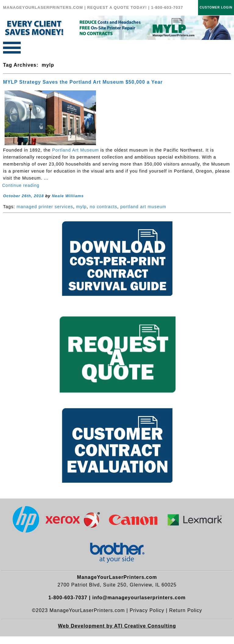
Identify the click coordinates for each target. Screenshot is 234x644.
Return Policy (186, 610)
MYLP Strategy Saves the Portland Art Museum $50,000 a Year (83, 82)
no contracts (103, 207)
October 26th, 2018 (23, 196)
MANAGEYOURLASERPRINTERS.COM (43, 7)
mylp (81, 207)
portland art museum (143, 207)
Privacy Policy (147, 610)
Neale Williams (68, 196)
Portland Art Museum (75, 150)
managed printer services (45, 207)
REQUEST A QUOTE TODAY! (117, 7)
